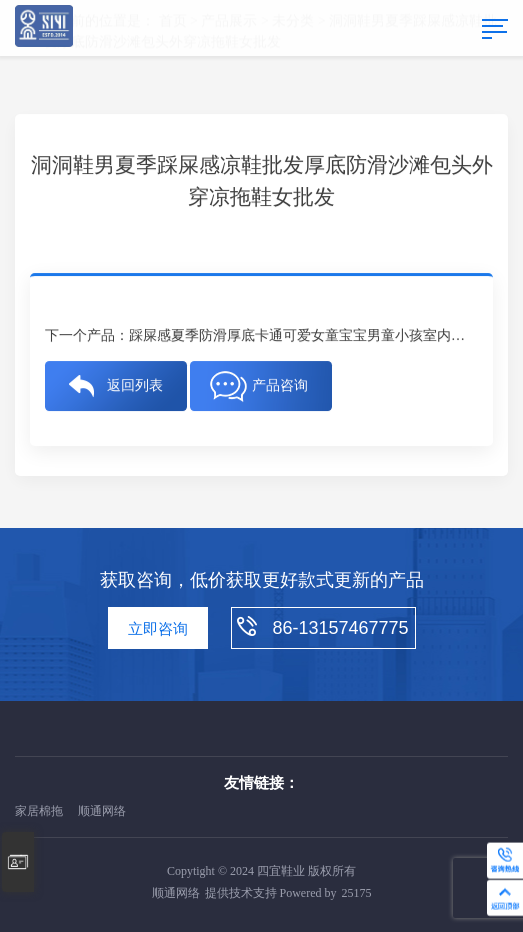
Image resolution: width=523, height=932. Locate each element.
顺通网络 (102, 811)
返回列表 (135, 385)
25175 (357, 893)
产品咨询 (280, 385)
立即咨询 (158, 629)
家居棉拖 (39, 811)
